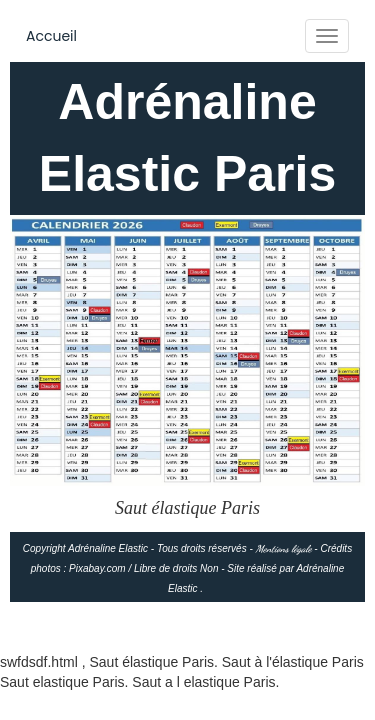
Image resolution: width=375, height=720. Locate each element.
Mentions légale (284, 549)
